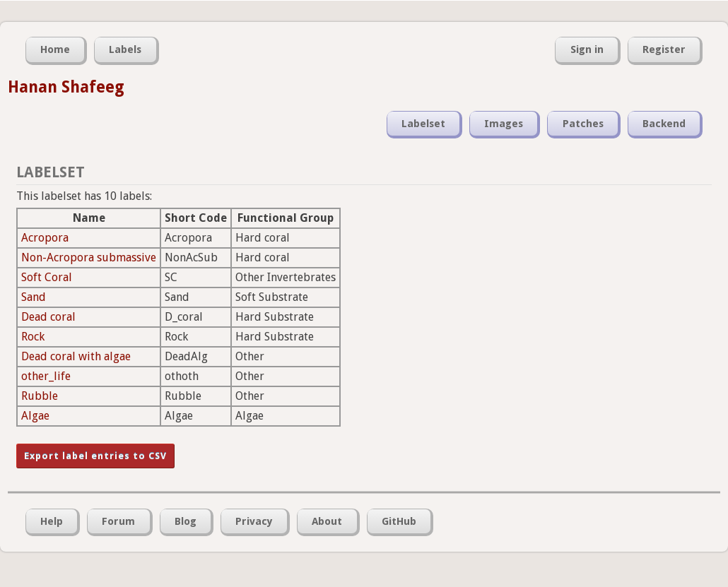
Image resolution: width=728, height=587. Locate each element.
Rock (33, 337)
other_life (46, 376)
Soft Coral (47, 277)
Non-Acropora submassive (89, 257)
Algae (35, 416)
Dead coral (48, 317)
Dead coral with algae (76, 356)
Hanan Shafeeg (66, 87)
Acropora (45, 238)
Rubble (40, 396)
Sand (34, 297)
